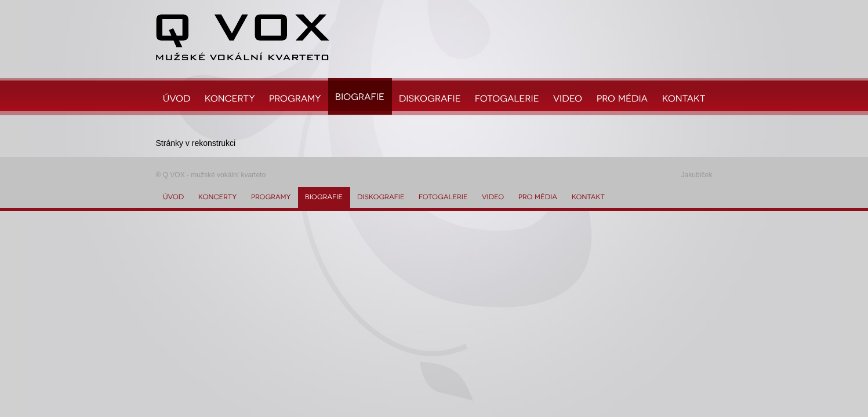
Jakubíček (696, 175)
